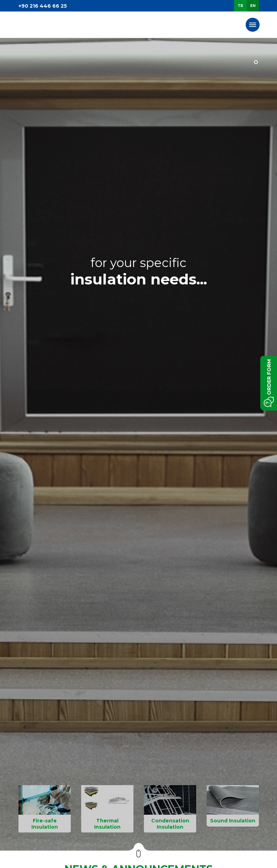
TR (240, 6)
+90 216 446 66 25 (43, 6)
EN (253, 6)
